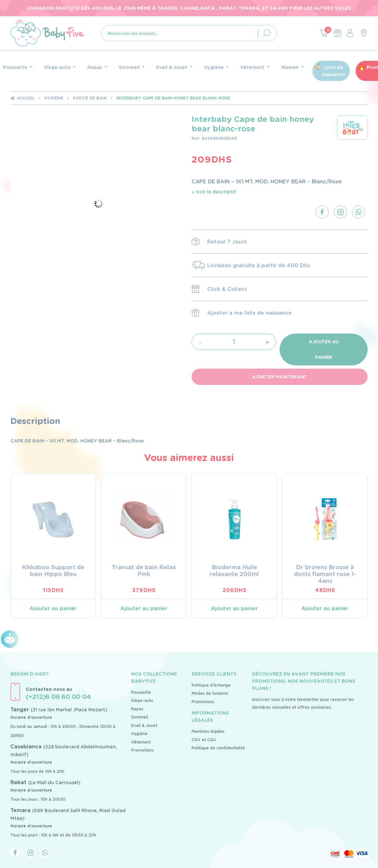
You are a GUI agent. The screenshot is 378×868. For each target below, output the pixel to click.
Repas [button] (95, 67)
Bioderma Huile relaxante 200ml (234, 571)
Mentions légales (208, 731)
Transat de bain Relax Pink (144, 571)
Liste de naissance (334, 71)
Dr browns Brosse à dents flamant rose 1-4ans (325, 574)
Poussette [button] (16, 67)
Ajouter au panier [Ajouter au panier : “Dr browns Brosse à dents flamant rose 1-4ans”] (325, 608)
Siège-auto (142, 700)
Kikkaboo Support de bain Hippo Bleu (53, 571)
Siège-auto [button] (58, 67)
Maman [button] (290, 67)
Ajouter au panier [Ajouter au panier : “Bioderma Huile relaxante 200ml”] (234, 608)
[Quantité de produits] (234, 342)
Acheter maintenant (279, 377)
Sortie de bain (90, 98)
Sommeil (140, 717)
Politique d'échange (211, 685)
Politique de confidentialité (218, 748)
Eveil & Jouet (144, 725)
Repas (137, 709)
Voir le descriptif (214, 192)
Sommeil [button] (130, 67)
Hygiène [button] (215, 67)
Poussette (141, 692)
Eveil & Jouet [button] (172, 67)
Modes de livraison (210, 693)
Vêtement (141, 742)
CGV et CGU (204, 740)
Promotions (142, 750)
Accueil (26, 98)
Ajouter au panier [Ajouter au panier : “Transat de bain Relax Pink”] (144, 608)
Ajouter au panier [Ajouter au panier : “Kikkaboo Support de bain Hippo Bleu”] (53, 608)
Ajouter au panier (324, 349)
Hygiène (54, 98)
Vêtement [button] (253, 67)
